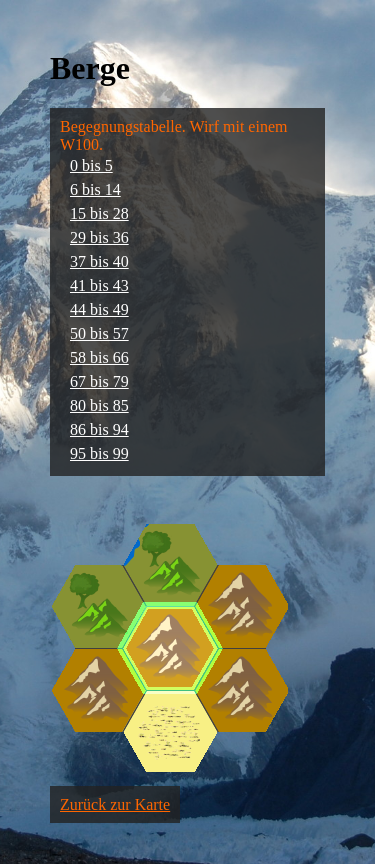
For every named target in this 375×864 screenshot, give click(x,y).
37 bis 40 (99, 261)
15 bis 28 (99, 213)
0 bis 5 (91, 165)
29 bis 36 (99, 237)
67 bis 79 (99, 381)
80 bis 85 (99, 405)
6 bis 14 (95, 189)
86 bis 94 (99, 429)
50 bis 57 (99, 333)
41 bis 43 (99, 285)
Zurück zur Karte (115, 804)
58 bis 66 (99, 357)
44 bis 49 (99, 309)
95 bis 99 (99, 453)
